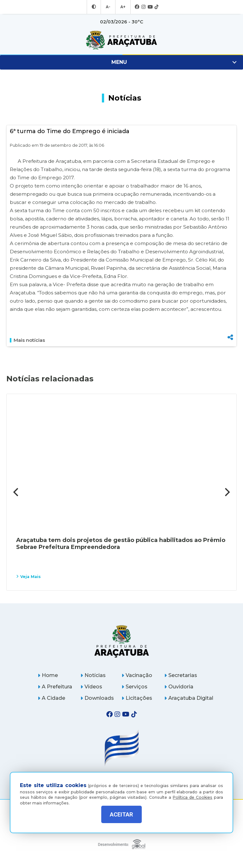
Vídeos (91, 687)
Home (48, 675)
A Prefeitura (55, 687)
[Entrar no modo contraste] (95, 7)
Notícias (93, 675)
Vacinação (137, 675)
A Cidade (51, 698)
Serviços (134, 687)
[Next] (227, 492)
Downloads (97, 698)
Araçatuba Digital (189, 698)
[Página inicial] (122, 641)
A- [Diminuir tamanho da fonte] (108, 7)
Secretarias (181, 675)
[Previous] (16, 492)
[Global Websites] (122, 843)
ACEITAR (121, 814)
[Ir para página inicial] (121, 40)
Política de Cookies (193, 793)
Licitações (137, 698)
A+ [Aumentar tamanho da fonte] (122, 7)
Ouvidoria (179, 687)
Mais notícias (27, 340)
